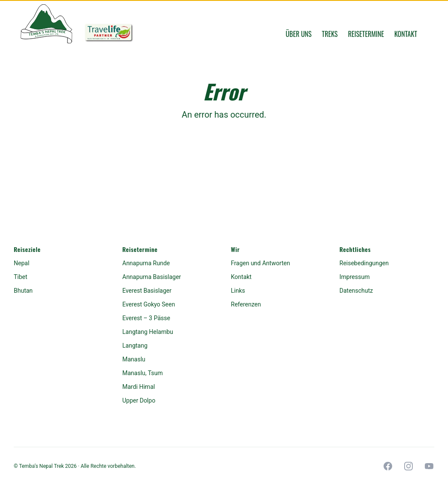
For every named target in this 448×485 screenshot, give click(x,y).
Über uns (299, 34)
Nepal (21, 263)
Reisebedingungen (364, 263)
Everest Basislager (147, 291)
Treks (330, 34)
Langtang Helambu (148, 332)
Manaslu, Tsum (143, 373)
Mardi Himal (139, 387)
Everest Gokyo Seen (149, 304)
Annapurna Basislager (152, 277)
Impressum (354, 277)
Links (238, 291)
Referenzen (246, 304)
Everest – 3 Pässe (146, 318)
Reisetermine (366, 34)
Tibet (21, 277)
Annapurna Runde (146, 263)
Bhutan (23, 291)
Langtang (135, 346)
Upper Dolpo (139, 400)
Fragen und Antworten (261, 263)
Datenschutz (356, 291)
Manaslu (134, 359)
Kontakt (406, 34)
